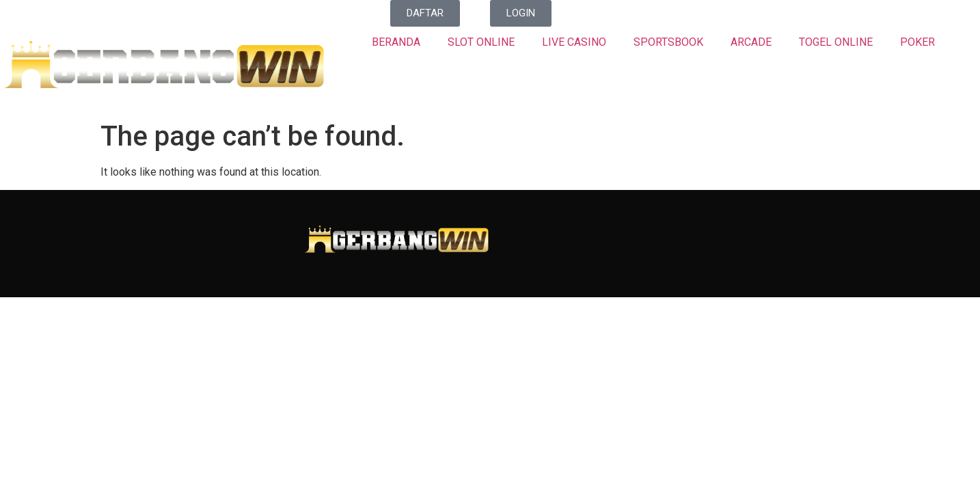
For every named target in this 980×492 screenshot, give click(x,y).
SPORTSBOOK (668, 42)
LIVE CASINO (574, 42)
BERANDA (396, 42)
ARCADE (751, 42)
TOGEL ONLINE (836, 42)
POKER (917, 42)
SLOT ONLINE (481, 42)
